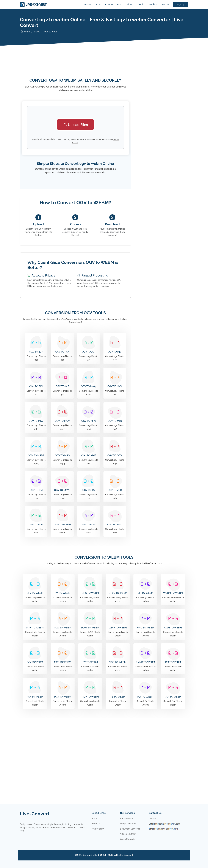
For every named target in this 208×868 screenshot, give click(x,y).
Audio (141, 4)
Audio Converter (128, 839)
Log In (165, 4)
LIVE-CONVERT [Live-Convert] (33, 5)
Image (109, 4)
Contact (153, 819)
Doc (120, 4)
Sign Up (181, 5)
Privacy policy (98, 829)
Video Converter (128, 834)
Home (88, 4)
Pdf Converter (127, 819)
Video (130, 4)
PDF (98, 4)
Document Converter (130, 829)
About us (96, 824)
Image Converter (128, 824)
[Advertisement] (75, 66)
